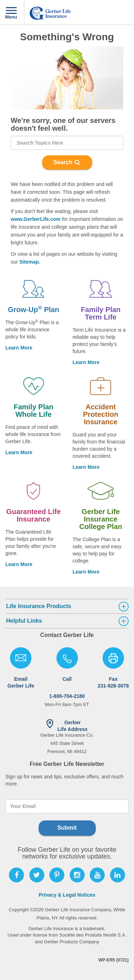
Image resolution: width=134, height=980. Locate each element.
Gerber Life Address (73, 726)
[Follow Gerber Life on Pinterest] (57, 875)
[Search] (67, 143)
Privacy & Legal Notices (67, 895)
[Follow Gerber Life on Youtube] (97, 875)
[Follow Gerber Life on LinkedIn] (118, 875)
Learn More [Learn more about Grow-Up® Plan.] (19, 348)
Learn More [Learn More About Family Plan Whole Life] (19, 452)
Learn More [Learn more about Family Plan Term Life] (86, 362)
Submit (67, 828)
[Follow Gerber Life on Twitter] (37, 875)
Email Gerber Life (21, 682)
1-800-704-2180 (67, 687)
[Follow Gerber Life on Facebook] (16, 875)
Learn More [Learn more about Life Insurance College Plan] (86, 572)
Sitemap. (30, 262)
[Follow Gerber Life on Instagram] (77, 875)
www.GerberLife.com (36, 219)
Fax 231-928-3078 (113, 682)
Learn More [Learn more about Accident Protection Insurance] (86, 467)
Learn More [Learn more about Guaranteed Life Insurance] (19, 564)
